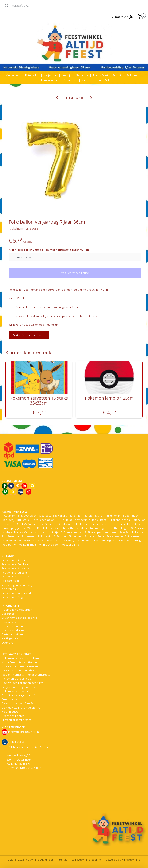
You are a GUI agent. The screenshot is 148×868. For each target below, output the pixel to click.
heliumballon (100, 524)
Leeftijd (67, 75)
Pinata (97, 80)
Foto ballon (32, 75)
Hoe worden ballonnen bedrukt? (22, 683)
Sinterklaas (76, 536)
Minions (39, 532)
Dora (103, 520)
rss (72, 859)
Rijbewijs (46, 536)
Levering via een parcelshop (19, 618)
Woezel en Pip (71, 545)
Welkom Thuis (27, 545)
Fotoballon (139, 520)
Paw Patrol (126, 532)
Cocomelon (47, 520)
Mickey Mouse (23, 532)
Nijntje (54, 532)
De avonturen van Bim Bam (19, 703)
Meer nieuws (10, 712)
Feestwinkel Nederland (16, 593)
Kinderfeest (13, 75)
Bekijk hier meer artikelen (29, 335)
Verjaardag (51, 75)
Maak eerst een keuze (75, 273)
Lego (124, 528)
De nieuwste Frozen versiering (21, 708)
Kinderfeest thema (67, 528)
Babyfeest (45, 516)
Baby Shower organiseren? (18, 687)
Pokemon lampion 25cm (109, 398)
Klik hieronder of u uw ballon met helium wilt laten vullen (49, 250)
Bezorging (8, 614)
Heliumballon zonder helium (20, 658)
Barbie (88, 516)
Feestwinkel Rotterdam (16, 560)
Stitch (36, 540)
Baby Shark (60, 516)
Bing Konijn (113, 516)
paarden (103, 532)
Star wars (25, 540)
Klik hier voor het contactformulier (30, 747)
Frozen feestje (11, 699)
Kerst (49, 528)
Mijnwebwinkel (131, 859)
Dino (95, 520)
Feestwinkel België (13, 597)
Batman (99, 516)
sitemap (62, 859)
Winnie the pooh (49, 545)
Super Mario (49, 540)
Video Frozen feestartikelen (19, 662)
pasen (114, 532)
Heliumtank (118, 524)
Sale (108, 80)
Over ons (7, 642)
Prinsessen (28, 536)
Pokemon (14, 536)
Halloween (83, 524)
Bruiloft (117, 75)
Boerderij (8, 520)
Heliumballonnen (49, 80)
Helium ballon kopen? (15, 691)
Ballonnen (133, 75)
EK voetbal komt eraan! (16, 720)
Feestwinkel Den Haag (16, 564)
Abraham (10, 516)
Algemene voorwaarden (17, 609)
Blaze (126, 516)
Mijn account (123, 17)
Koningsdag (96, 528)
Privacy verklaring (13, 630)
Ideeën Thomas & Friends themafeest (26, 675)
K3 (42, 528)
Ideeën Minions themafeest (19, 670)
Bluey (135, 516)
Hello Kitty (134, 524)
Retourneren (10, 622)
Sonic (101, 536)
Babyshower (29, 516)
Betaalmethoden (12, 626)
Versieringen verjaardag (17, 585)
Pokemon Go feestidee (16, 679)
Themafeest (100, 75)
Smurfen (90, 536)
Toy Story (68, 540)
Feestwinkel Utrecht (14, 572)
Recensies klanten (13, 716)
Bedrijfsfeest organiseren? (18, 695)
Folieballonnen (121, 520)
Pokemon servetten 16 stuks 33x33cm (39, 401)
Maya (9, 532)
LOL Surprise (138, 528)
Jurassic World (26, 528)
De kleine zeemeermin (75, 520)
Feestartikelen (11, 581)
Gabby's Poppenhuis (29, 524)
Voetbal (7, 545)
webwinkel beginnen (90, 859)
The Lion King (102, 540)
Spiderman (132, 536)
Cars (35, 520)
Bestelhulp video (12, 634)
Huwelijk (8, 528)
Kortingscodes (11, 638)
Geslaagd (65, 524)
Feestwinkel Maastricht (16, 576)
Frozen (7, 524)
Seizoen (62, 536)
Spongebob (10, 540)
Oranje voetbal (73, 532)
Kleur (85, 80)
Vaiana (121, 540)
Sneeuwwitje (115, 536)
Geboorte (82, 75)
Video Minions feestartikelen (20, 666)
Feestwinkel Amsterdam (17, 568)
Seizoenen (71, 80)
